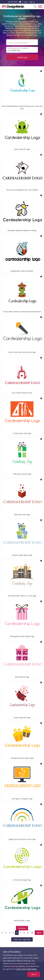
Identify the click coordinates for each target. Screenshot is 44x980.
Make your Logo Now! (22, 939)
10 (32, 933)
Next (39, 933)
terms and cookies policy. (27, 969)
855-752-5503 (13, 2)
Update (22, 57)
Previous (22, 928)
